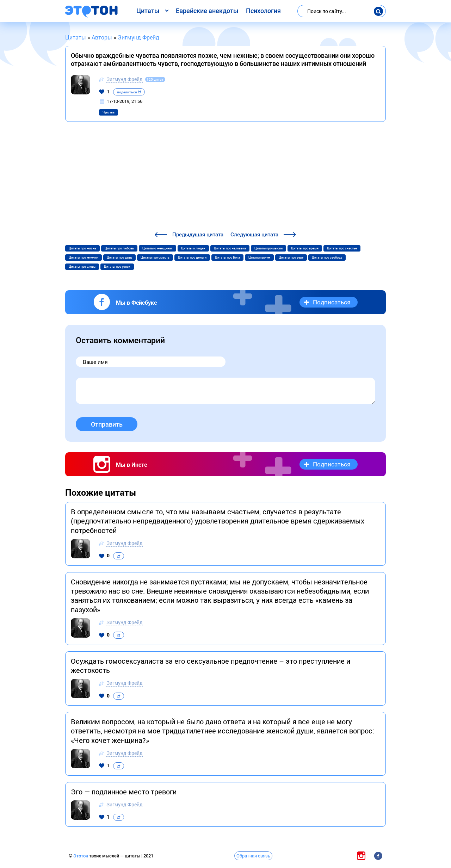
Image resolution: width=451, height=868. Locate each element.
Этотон (81, 856)
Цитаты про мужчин (84, 258)
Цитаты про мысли (268, 248)
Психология (263, 11)
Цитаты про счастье (342, 248)
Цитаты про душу (119, 258)
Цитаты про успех (117, 267)
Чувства (109, 112)
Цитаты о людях (193, 248)
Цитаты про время (305, 248)
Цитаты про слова (82, 267)
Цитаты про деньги (192, 258)
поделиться (129, 92)
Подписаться (332, 302)
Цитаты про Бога (227, 258)
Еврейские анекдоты (207, 11)
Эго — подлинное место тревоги (124, 792)
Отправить (107, 424)
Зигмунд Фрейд (125, 79)
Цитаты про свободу (327, 258)
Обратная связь (253, 856)
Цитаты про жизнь (82, 248)
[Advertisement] (225, 178)
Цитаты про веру (291, 258)
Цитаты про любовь (119, 248)
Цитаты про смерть (155, 258)
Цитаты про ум (259, 258)
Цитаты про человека (230, 248)
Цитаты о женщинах (157, 248)
